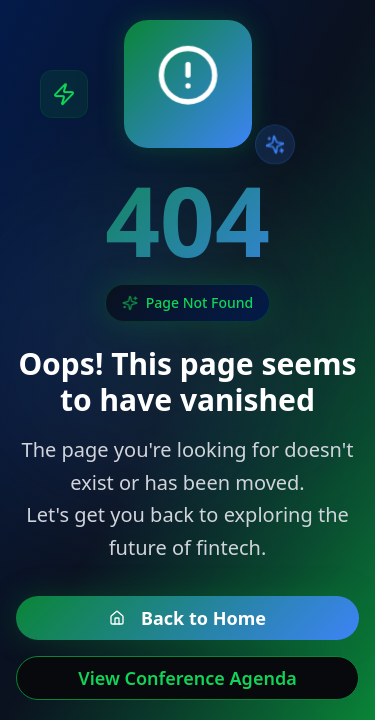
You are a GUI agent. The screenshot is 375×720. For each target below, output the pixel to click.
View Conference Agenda (187, 678)
